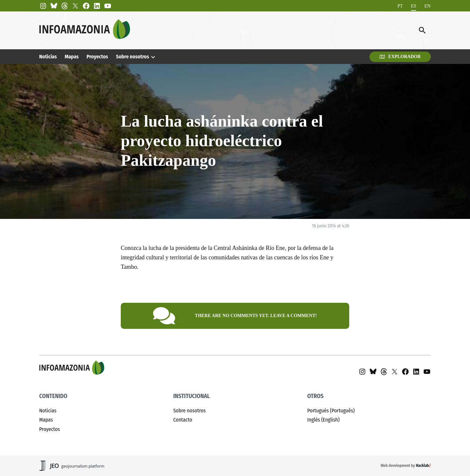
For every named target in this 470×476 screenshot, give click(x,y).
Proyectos (97, 57)
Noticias (48, 57)
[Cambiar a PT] (400, 6)
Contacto (183, 420)
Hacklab (422, 466)
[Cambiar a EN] (427, 6)
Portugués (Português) (331, 411)
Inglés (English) (323, 420)
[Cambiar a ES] (414, 6)
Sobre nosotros (132, 57)
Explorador (400, 57)
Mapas (72, 57)
